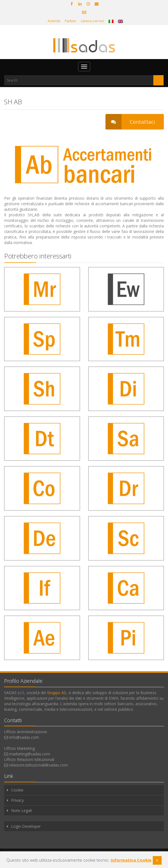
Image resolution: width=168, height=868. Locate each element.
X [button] (157, 860)
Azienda (54, 21)
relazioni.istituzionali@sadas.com (38, 765)
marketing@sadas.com (30, 754)
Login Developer (26, 826)
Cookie (17, 790)
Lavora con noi (92, 21)
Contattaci (130, 122)
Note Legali (21, 810)
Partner (71, 21)
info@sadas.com (24, 737)
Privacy (17, 800)
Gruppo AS (57, 693)
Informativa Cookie (131, 860)
